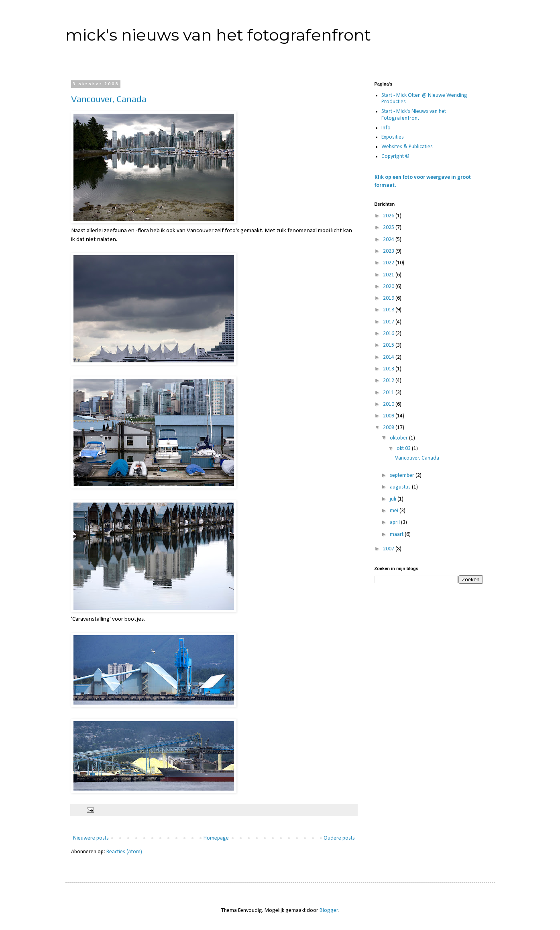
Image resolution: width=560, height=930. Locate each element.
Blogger (329, 911)
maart (397, 534)
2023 (389, 251)
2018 (389, 310)
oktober (399, 438)
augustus (401, 487)
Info (386, 128)
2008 (389, 428)
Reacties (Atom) (124, 852)
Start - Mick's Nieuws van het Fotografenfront (414, 115)
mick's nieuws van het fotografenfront (218, 35)
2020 (389, 287)
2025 (389, 228)
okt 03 (404, 449)
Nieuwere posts (91, 838)
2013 (389, 369)
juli (394, 499)
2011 (389, 393)
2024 (389, 240)
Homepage (216, 838)
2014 (389, 357)
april (395, 522)
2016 (389, 334)
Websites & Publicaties (407, 147)
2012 (389, 381)
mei (395, 511)
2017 (389, 322)
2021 (389, 275)
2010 (389, 404)
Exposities (393, 137)
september (403, 475)
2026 (389, 216)
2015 (389, 345)
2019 (389, 298)
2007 (389, 549)
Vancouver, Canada (109, 99)
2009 (389, 416)
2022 (389, 263)
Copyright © (395, 156)
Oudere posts (339, 838)
